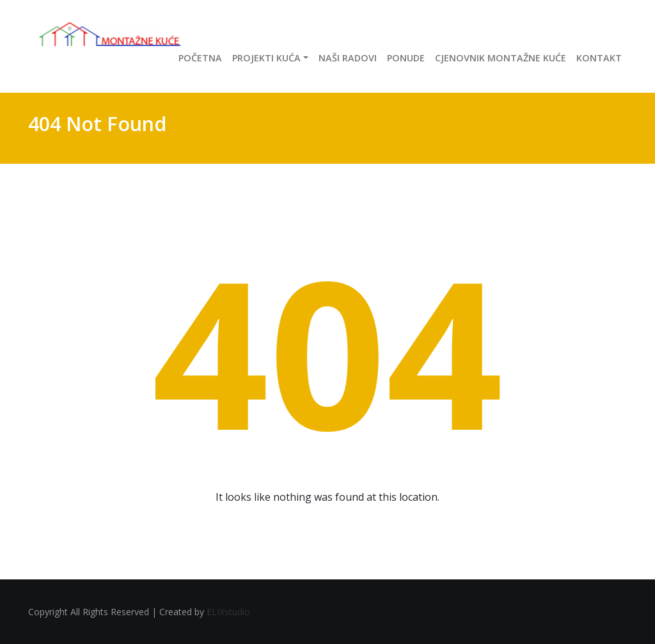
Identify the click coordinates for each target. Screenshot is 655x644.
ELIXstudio (228, 612)
